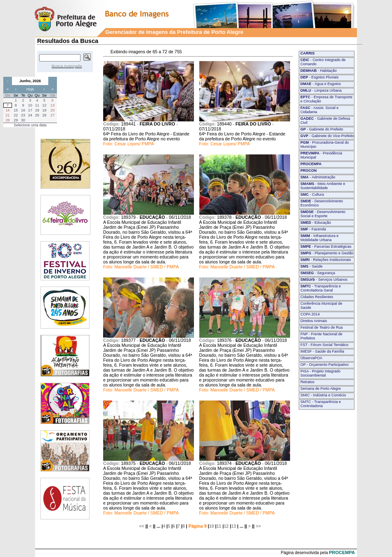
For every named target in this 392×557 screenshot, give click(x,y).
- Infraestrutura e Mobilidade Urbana (320, 238)
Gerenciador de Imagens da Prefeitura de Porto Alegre (174, 32)
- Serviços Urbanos (324, 280)
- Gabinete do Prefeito (322, 129)
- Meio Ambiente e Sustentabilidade (323, 186)
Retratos (307, 382)
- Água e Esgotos (321, 84)
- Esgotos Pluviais (320, 77)
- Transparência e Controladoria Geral (321, 288)
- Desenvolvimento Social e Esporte (323, 214)
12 (226, 526)
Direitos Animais (314, 321)
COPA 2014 (310, 314)
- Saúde (312, 266)
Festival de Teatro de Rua (321, 327)
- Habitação (319, 71)
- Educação (316, 223)
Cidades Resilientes (317, 297)
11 (219, 526)
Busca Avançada (67, 66)
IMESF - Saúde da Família (322, 351)
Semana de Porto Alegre (321, 389)
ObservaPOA (311, 358)
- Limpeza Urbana (321, 90)
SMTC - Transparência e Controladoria (321, 404)
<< (142, 526)
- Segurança (318, 273)
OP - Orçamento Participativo (325, 365)
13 (234, 526)
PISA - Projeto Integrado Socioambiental (320, 373)
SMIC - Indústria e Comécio (323, 395)
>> (258, 526)
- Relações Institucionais (326, 260)
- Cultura (312, 194)
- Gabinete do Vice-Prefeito (327, 136)
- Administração (318, 177)
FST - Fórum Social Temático (324, 345)
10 (212, 526)
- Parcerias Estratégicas (326, 247)
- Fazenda (313, 229)
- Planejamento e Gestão (327, 253)
